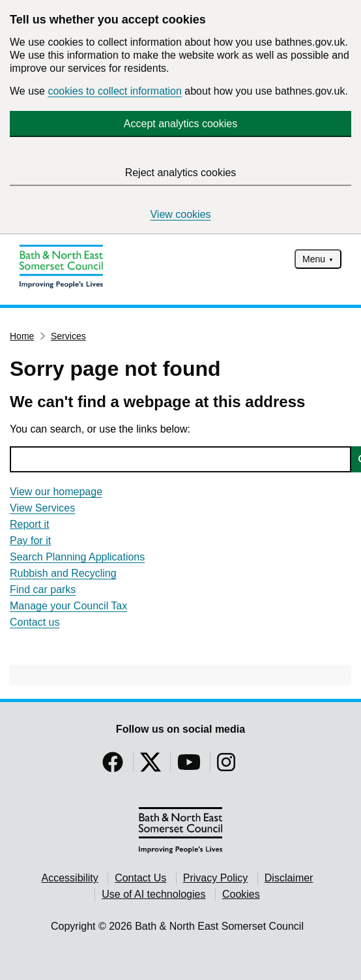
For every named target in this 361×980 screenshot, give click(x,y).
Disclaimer (289, 878)
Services (68, 336)
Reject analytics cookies (181, 173)
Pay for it (30, 541)
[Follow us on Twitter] (151, 766)
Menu (314, 259)
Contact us (35, 622)
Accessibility (70, 878)
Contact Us (140, 878)
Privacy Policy (216, 878)
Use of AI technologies (153, 894)
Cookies (241, 894)
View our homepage (56, 492)
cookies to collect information (114, 91)
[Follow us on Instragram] (226, 766)
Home (22, 336)
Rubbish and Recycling (63, 573)
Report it (29, 524)
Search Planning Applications (77, 557)
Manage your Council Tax (68, 606)
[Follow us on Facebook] (113, 766)
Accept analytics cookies (180, 124)
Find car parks (43, 590)
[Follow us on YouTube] (189, 766)
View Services (42, 508)
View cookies (180, 214)
